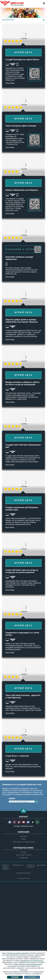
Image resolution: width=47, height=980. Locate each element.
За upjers (23, 836)
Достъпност (41, 865)
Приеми (15, 977)
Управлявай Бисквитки (23, 873)
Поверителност (18, 865)
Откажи (32, 977)
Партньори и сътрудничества (23, 842)
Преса (23, 839)
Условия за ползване (30, 866)
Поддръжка (23, 858)
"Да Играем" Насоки (23, 855)
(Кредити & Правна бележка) (18, 953)
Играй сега (24, 52)
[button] (24, 811)
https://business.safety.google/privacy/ (28, 964)
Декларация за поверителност (32, 961)
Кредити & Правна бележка (6, 867)
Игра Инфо (10, 83)
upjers (12, 3)
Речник (23, 852)
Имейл (12, 799)
